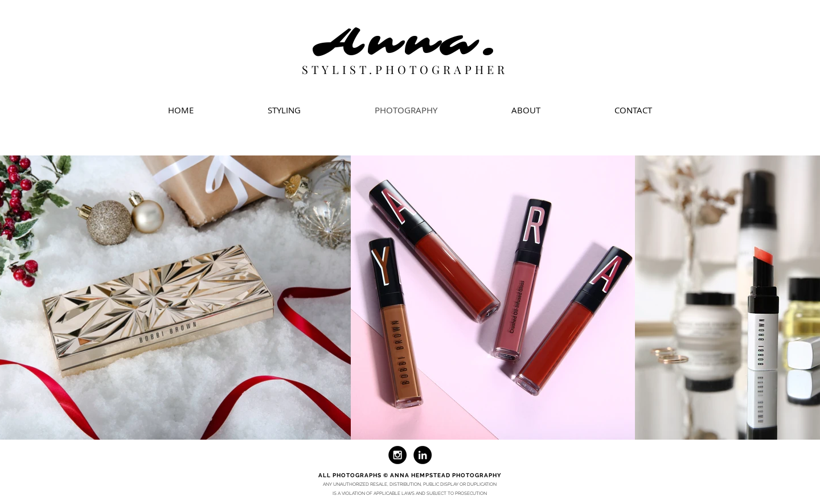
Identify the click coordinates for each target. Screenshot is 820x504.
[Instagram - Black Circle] (397, 455)
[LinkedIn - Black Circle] (423, 455)
